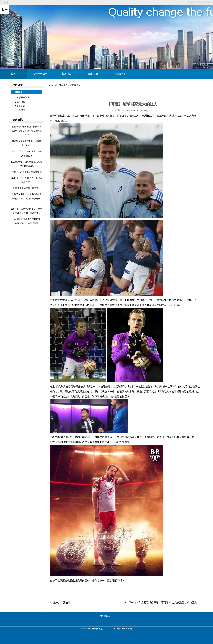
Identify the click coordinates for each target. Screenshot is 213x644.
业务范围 (67, 74)
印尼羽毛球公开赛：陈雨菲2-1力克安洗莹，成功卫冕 (168, 603)
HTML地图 (127, 629)
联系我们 (120, 74)
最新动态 (93, 74)
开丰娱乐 (63, 85)
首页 (13, 74)
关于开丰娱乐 (40, 74)
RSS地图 (117, 629)
